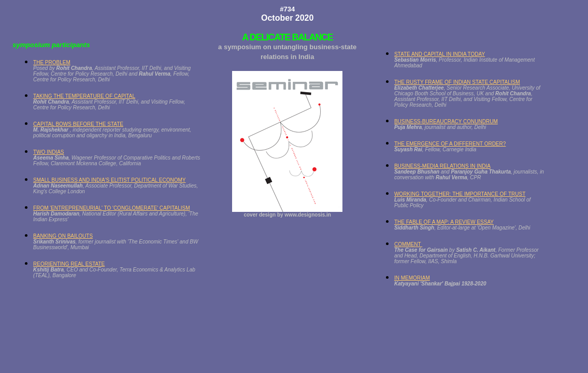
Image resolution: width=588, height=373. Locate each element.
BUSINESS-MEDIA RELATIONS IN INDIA (442, 166)
